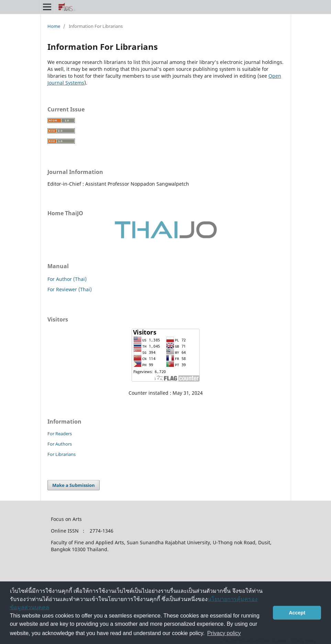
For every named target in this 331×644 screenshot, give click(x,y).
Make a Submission (74, 485)
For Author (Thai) (67, 279)
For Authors (60, 444)
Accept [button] (297, 613)
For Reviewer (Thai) (70, 289)
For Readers (60, 434)
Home (54, 26)
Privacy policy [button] (224, 633)
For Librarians (62, 454)
